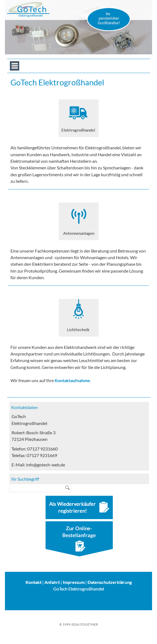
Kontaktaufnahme (72, 380)
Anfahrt (52, 582)
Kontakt (33, 582)
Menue (15, 66)
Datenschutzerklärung (110, 582)
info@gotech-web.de (46, 465)
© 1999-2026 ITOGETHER (79, 624)
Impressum (74, 582)
